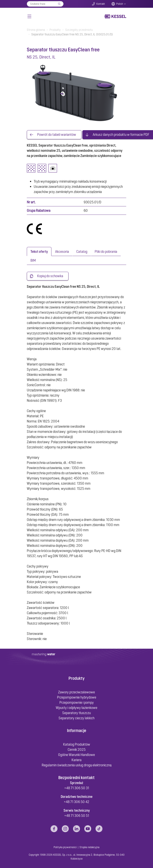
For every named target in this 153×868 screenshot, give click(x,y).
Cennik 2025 (77, 749)
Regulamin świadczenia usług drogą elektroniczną (77, 765)
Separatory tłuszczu (76, 713)
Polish (120, 4)
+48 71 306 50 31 (77, 788)
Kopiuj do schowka (50, 276)
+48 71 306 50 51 (77, 816)
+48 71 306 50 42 (76, 802)
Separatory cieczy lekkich (76, 718)
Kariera (76, 760)
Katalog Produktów (77, 744)
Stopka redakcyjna (89, 847)
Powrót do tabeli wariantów (57, 135)
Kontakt (101, 4)
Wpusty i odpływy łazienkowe (76, 708)
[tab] (39, 251)
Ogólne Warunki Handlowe (76, 755)
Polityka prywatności (65, 847)
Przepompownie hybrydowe (77, 697)
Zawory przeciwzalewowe (76, 692)
